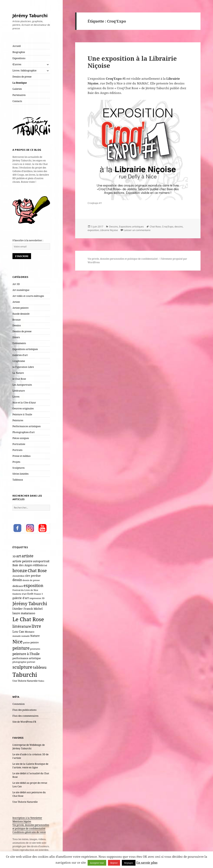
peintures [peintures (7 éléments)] (35, 649)
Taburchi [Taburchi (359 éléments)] (25, 675)
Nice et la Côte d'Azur (24, 403)
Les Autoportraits (22, 385)
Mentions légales (22, 821)
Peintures (18, 420)
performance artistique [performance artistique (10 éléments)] (27, 658)
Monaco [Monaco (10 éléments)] (30, 632)
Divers (16, 337)
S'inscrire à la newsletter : (28, 240)
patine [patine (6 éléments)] (27, 643)
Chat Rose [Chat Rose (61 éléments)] (37, 571)
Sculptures (18, 468)
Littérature (19, 391)
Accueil (17, 46)
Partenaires (19, 95)
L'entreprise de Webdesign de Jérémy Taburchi (29, 747)
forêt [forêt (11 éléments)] (30, 594)
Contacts (17, 101)
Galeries (17, 89)
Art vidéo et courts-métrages (28, 296)
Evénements (19, 343)
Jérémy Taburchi (30, 15)
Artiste (16, 302)
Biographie (19, 52)
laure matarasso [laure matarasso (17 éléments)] (24, 613)
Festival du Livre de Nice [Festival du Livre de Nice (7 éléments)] (25, 590)
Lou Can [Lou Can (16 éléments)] (18, 631)
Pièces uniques (21, 438)
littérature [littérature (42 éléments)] (22, 626)
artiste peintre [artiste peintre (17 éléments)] (22, 561)
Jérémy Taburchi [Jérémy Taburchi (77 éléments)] (30, 603)
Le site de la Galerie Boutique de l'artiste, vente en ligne (30, 766)
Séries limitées (20, 474)
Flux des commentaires (25, 716)
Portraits (17, 450)
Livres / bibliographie (24, 71)
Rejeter (114, 863)
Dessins (17, 325)
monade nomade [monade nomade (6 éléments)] (21, 636)
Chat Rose (155, 227)
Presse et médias (21, 456)
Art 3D (16, 284)
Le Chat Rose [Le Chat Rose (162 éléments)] (28, 619)
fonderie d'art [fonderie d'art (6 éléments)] (20, 594)
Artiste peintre (20, 308)
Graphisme (19, 361)
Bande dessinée (21, 314)
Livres (16, 397)
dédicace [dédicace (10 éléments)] (18, 586)
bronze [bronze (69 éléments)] (20, 570)
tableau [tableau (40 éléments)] (40, 667)
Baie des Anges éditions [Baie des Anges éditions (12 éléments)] (28, 565)
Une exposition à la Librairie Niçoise (132, 62)
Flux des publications (24, 710)
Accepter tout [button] (97, 863)
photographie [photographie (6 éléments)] (19, 662)
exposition (93, 230)
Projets (16, 462)
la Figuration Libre (23, 367)
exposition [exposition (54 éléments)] (33, 585)
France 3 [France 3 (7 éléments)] (38, 594)
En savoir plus (147, 862)
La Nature (18, 373)
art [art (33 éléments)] (19, 556)
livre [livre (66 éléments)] (36, 626)
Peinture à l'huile (22, 414)
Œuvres (17, 64)
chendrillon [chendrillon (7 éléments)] (18, 576)
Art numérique (21, 290)
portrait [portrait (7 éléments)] (31, 662)
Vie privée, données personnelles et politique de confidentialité (31, 827)
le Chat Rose (19, 379)
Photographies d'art (24, 432)
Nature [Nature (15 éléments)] (35, 636)
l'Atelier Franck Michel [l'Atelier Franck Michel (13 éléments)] (27, 609)
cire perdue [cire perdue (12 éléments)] (33, 576)
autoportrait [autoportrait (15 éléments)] (41, 561)
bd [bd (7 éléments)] (46, 565)
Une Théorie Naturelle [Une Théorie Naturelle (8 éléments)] (25, 681)
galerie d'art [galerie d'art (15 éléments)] (21, 598)
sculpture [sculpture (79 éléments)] (22, 667)
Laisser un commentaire (137, 230)
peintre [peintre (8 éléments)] (35, 642)
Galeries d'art (20, 355)
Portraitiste (19, 444)
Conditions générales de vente (29, 832)
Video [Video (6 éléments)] (41, 681)
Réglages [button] (129, 863)
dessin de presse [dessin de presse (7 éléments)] (31, 580)
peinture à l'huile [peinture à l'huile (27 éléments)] (26, 654)
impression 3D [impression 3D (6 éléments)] (37, 598)
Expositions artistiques (25, 349)
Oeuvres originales (23, 408)
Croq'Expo (168, 227)
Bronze (17, 320)
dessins (179, 227)
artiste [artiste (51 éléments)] (27, 556)
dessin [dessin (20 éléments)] (17, 580)
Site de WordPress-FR (24, 722)
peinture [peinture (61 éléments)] (21, 648)
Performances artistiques (27, 426)
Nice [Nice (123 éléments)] (18, 641)
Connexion (19, 704)
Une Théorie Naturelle (25, 802)
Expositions (19, 58)
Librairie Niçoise (109, 230)
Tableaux (18, 480)
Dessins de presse (22, 77)
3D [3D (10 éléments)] (14, 556)
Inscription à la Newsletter (27, 818)
